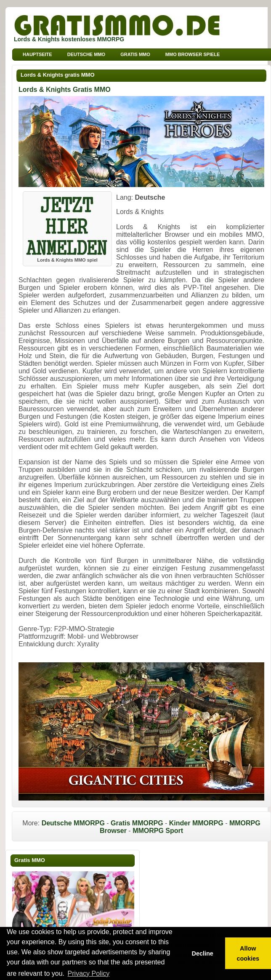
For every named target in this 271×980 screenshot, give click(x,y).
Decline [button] (202, 953)
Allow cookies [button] (248, 953)
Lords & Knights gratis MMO (58, 75)
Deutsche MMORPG (73, 823)
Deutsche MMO (86, 54)
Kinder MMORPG (196, 823)
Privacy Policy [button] (89, 973)
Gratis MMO (135, 54)
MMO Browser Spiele (193, 54)
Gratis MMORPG (137, 823)
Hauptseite (37, 54)
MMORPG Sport (158, 831)
